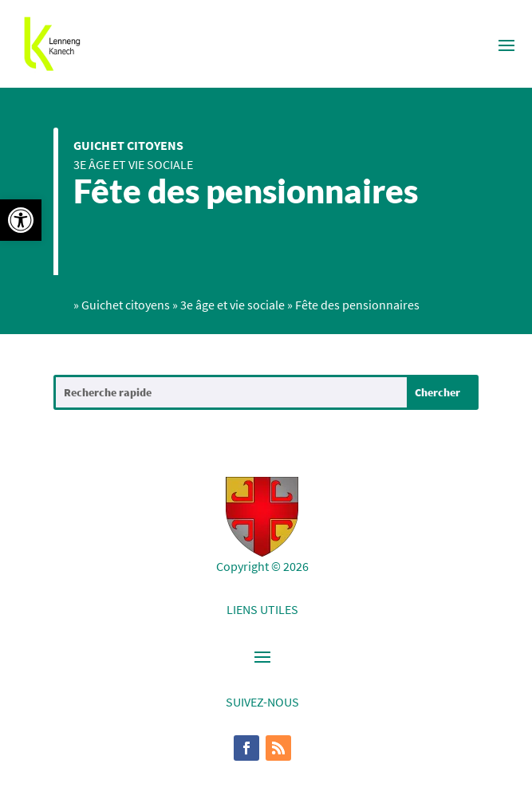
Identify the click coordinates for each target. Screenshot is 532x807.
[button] (21, 220)
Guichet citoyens (128, 145)
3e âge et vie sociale (133, 164)
